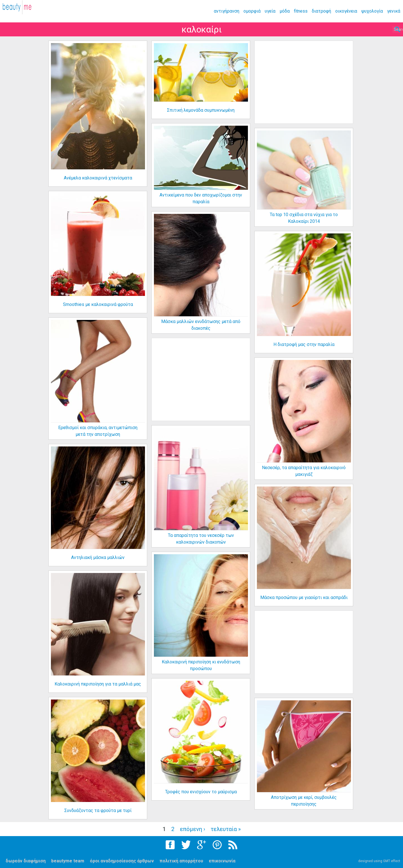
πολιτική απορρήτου (181, 861)
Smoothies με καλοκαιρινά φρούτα (98, 304)
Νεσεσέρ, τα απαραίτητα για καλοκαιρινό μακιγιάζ (304, 471)
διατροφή (321, 11)
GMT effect (392, 861)
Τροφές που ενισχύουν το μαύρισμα (201, 792)
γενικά (394, 11)
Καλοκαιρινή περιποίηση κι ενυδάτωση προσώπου (201, 665)
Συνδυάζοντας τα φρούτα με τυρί (98, 810)
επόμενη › (193, 829)
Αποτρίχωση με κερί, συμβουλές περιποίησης (304, 801)
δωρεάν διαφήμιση (26, 861)
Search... (380, 30)
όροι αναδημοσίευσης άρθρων (122, 861)
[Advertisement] (304, 82)
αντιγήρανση (227, 11)
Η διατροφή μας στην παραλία (304, 344)
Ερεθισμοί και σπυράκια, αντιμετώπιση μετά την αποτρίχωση (98, 431)
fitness (301, 11)
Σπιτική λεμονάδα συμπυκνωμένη (201, 110)
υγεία (270, 11)
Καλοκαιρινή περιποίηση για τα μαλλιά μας (98, 684)
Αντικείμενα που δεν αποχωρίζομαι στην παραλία (201, 198)
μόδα (285, 11)
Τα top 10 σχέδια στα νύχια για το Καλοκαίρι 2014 (304, 218)
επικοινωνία (222, 861)
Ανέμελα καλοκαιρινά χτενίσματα (98, 178)
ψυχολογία (372, 11)
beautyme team (68, 861)
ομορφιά (252, 11)
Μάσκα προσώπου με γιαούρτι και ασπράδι (304, 597)
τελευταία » (226, 829)
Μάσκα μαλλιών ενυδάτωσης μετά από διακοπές (201, 325)
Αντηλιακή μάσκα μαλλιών (98, 557)
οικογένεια (346, 11)
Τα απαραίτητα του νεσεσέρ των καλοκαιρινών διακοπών (201, 539)
